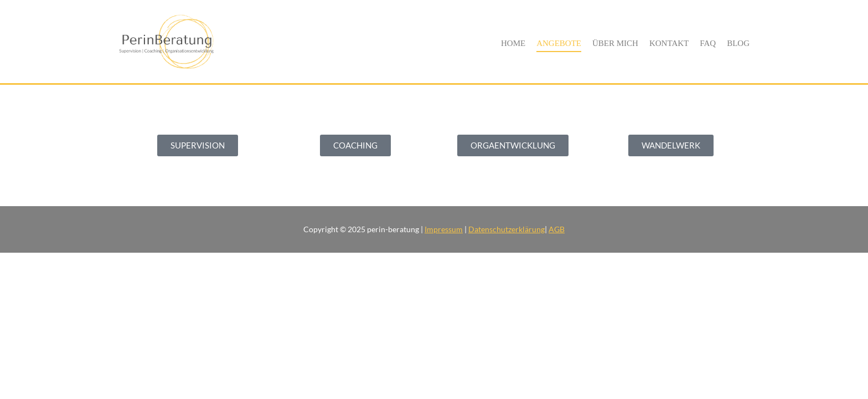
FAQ (708, 43)
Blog (738, 43)
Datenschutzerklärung (507, 229)
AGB (557, 229)
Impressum (444, 229)
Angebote (559, 43)
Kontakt (669, 43)
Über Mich (615, 43)
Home (513, 43)
